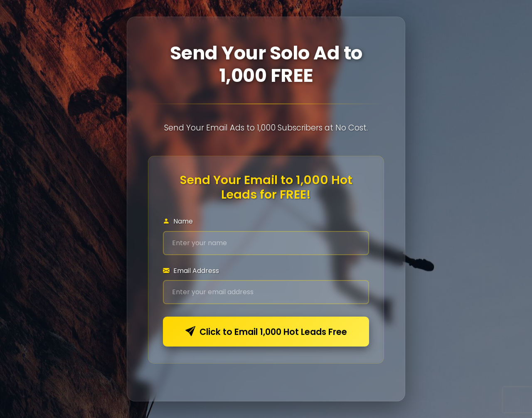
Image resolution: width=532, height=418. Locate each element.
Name (178, 221)
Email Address (191, 271)
